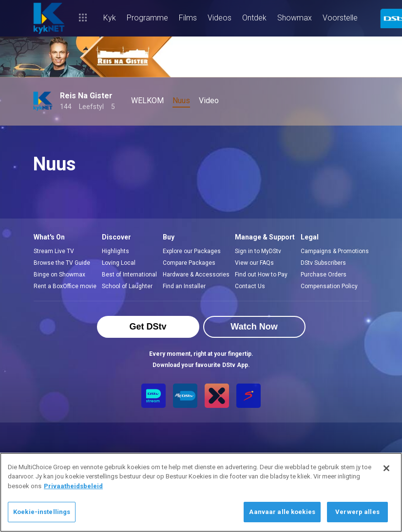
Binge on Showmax (59, 275)
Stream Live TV (54, 251)
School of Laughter (127, 286)
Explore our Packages (192, 251)
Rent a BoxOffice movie (65, 286)
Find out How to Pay (261, 275)
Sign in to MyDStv (258, 251)
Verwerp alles (357, 512)
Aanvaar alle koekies (282, 512)
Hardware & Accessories (196, 275)
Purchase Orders (324, 275)
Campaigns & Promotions (335, 251)
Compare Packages (189, 263)
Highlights (115, 251)
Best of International (129, 275)
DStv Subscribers (323, 263)
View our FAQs (254, 263)
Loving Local (119, 263)
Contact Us (250, 286)
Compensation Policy (329, 286)
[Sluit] (386, 468)
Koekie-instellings (42, 512)
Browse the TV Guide (62, 263)
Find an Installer (184, 286)
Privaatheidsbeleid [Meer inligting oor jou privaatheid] (73, 486)
